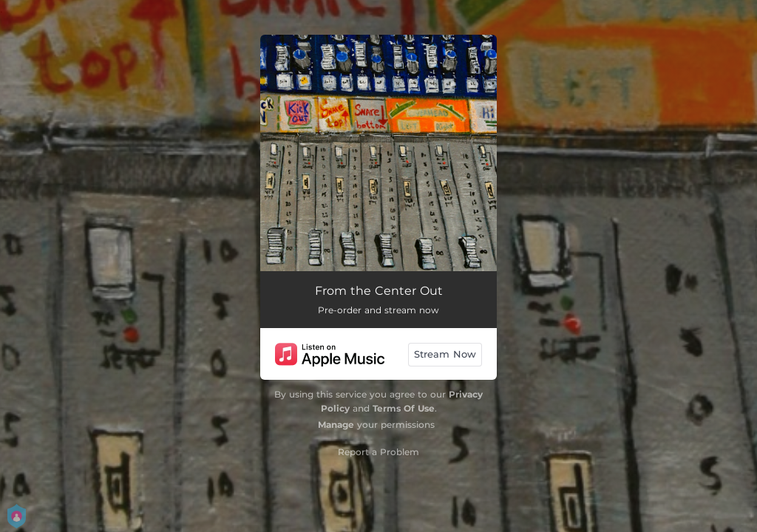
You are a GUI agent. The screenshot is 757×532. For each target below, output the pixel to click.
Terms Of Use (404, 408)
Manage (336, 424)
